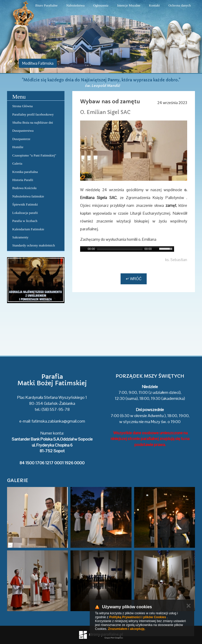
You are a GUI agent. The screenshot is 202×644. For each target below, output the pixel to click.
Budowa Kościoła (24, 188)
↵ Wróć (134, 279)
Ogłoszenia (101, 5)
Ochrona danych (180, 5)
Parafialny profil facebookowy (33, 114)
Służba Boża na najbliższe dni (33, 122)
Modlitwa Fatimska (38, 63)
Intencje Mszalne (129, 5)
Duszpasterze (21, 139)
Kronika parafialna (25, 172)
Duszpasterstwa (23, 131)
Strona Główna (22, 106)
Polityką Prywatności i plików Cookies (138, 617)
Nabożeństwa (75, 5)
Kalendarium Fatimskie (28, 229)
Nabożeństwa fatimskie (28, 196)
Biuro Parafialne (46, 5)
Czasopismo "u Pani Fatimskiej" (34, 155)
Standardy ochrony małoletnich (34, 245)
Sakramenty (20, 237)
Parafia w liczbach (25, 221)
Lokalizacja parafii (25, 213)
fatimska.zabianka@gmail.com (58, 421)
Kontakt (155, 5)
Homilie (18, 147)
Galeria (17, 163)
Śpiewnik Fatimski (25, 204)
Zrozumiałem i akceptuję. (127, 629)
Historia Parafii (23, 180)
